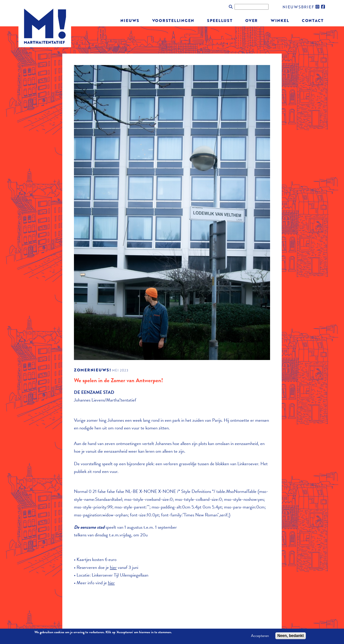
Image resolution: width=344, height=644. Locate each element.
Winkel (280, 20)
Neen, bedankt (290, 637)
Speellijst (220, 20)
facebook (323, 7)
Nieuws (130, 20)
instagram (318, 7)
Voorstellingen (173, 20)
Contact (313, 20)
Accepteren (260, 637)
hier (113, 567)
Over (252, 20)
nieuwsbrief (298, 7)
